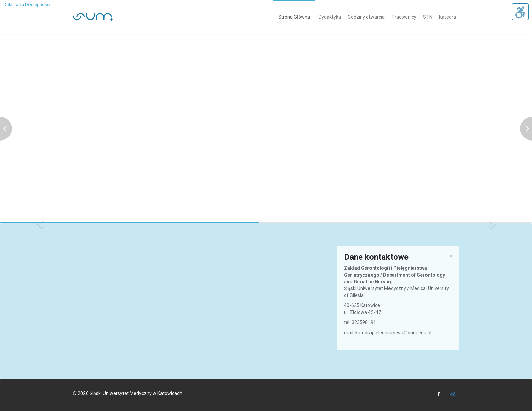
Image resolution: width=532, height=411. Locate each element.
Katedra (448, 17)
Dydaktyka (330, 17)
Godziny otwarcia (366, 17)
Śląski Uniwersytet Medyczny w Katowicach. (136, 393)
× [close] (451, 256)
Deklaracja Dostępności (27, 5)
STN (428, 17)
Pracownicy (404, 17)
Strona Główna (294, 17)
